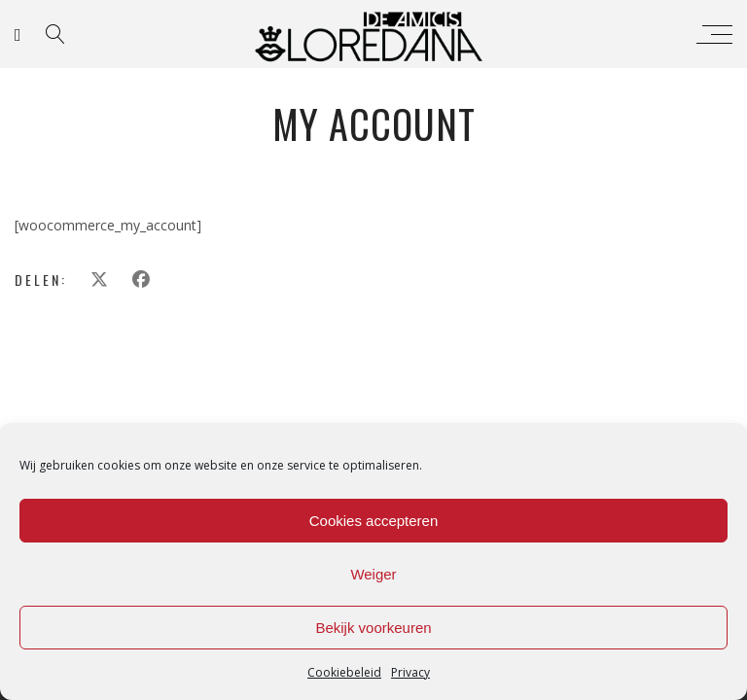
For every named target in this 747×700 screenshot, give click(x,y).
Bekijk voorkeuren (373, 628)
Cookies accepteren (374, 521)
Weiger (373, 574)
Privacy (410, 672)
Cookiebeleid (344, 672)
